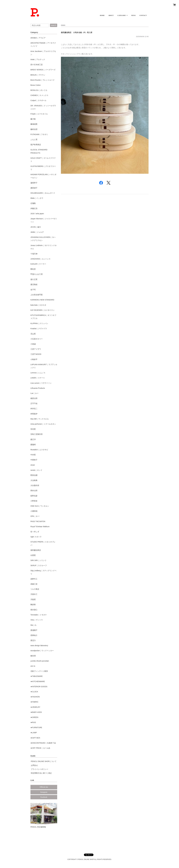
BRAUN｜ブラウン (38, 75)
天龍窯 (33, 599)
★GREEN (34, 717)
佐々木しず (35, 532)
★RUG (33, 722)
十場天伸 (34, 254)
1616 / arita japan (37, 214)
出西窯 (33, 555)
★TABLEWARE (37, 676)
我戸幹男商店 (36, 145)
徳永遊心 (34, 610)
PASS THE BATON (38, 521)
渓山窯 (33, 334)
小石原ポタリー (37, 339)
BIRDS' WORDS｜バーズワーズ (43, 70)
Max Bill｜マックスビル (40, 419)
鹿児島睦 (34, 284)
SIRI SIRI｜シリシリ (38, 560)
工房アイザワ (36, 349)
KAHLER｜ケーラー (38, 264)
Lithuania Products (38, 388)
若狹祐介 (34, 635)
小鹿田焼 (34, 511)
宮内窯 (33, 429)
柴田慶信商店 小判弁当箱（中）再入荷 (77, 32)
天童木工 (34, 594)
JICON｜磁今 (36, 227)
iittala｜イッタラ (37, 198)
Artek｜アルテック (38, 59)
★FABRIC (34, 702)
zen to (33, 666)
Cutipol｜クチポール (38, 100)
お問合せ (34, 765)
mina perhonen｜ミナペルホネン (43, 424)
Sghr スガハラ (36, 537)
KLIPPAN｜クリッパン (39, 323)
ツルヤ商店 (35, 589)
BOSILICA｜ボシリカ (39, 90)
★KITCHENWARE (38, 681)
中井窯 (33, 455)
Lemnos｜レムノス (38, 373)
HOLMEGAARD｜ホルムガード (43, 193)
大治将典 (34, 480)
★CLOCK (34, 692)
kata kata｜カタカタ (38, 305)
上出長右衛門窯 (37, 295)
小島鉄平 (34, 359)
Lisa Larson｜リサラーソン (41, 383)
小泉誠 (33, 344)
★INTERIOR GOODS (39, 687)
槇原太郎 (34, 398)
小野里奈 (34, 501)
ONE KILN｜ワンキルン (40, 506)
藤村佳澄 (34, 129)
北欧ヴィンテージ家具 (39, 671)
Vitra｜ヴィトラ (37, 620)
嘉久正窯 (34, 279)
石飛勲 (33, 203)
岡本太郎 (34, 491)
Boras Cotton (36, 85)
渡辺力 (33, 640)
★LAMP (34, 733)
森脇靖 (33, 445)
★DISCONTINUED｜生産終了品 (43, 743)
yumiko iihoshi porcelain (40, 661)
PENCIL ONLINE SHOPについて (44, 761)
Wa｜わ (33, 625)
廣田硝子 (34, 188)
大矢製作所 (35, 485)
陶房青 (33, 605)
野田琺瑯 (34, 475)
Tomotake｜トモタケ (39, 615)
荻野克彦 (34, 496)
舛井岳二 (34, 409)
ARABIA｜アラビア (38, 38)
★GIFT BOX (35, 738)
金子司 (33, 290)
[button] (122, 14)
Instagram (44, 792)
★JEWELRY (35, 707)
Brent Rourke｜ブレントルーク (43, 80)
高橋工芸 (34, 584)
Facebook (44, 797)
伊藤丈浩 (34, 208)
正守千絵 (34, 403)
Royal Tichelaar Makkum (40, 527)
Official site (44, 787)
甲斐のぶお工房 (37, 274)
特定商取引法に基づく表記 (41, 773)
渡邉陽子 (34, 630)
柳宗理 (33, 656)
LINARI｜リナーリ (38, 378)
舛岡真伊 (34, 414)
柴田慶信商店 (36, 550)
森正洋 (33, 439)
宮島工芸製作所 (37, 434)
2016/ (33, 465)
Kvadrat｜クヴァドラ (39, 329)
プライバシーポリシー (40, 769)
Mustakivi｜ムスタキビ (39, 450)
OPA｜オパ (35, 516)
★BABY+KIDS (36, 712)
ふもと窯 (34, 140)
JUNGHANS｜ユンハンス (40, 259)
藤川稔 (33, 119)
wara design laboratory (39, 645)
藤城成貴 (34, 124)
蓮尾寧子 (34, 183)
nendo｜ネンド (36, 470)
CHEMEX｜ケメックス (39, 95)
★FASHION (35, 697)
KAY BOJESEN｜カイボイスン (43, 310)
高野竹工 (34, 579)
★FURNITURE (36, 728)
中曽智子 (34, 460)
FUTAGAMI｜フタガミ (39, 134)
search (54, 25)
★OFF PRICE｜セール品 (40, 748)
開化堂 (33, 269)
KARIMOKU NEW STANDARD (42, 300)
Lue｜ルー (34, 393)
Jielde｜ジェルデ (37, 232)
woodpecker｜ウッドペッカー (42, 651)
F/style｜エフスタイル (39, 114)
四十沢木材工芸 (37, 65)
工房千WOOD (36, 354)
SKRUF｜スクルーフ (39, 565)
